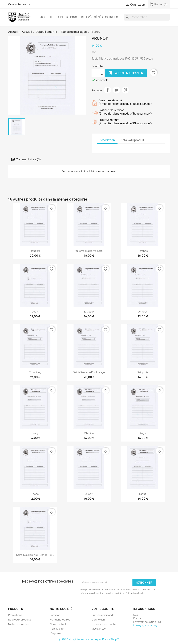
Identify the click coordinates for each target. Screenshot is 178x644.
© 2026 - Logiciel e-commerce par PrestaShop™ (89, 639)
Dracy (35, 433)
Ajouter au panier (126, 73)
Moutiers (35, 251)
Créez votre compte (104, 624)
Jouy (35, 312)
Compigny (35, 372)
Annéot (143, 312)
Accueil (46, 17)
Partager (108, 90)
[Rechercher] (147, 17)
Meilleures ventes (19, 624)
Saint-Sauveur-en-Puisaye (89, 372)
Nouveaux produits (20, 620)
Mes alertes (99, 629)
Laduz (143, 494)
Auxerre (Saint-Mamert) (89, 251)
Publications (67, 17)
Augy (143, 433)
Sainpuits (143, 372)
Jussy (89, 494)
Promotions (15, 615)
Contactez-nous (19, 4)
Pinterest (125, 90)
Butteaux (89, 312)
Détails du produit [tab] (132, 140)
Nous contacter (59, 624)
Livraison (55, 615)
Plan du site (57, 629)
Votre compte (103, 609)
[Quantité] (96, 73)
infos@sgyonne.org (145, 625)
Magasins (56, 633)
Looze (35, 494)
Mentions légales (60, 620)
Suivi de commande (103, 615)
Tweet (116, 90)
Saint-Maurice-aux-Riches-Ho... (35, 555)
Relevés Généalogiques (100, 17)
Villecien (89, 433)
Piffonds (143, 251)
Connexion (98, 620)
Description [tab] (107, 140)
